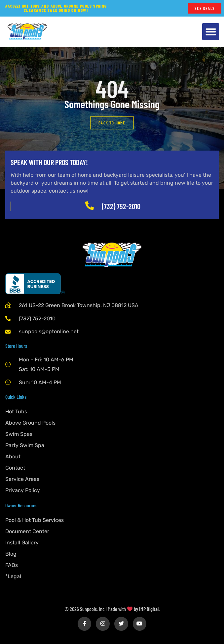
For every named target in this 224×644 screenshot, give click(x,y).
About (13, 457)
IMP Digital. (149, 609)
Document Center (27, 531)
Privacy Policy (23, 490)
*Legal (13, 576)
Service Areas (22, 479)
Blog (11, 554)
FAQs (12, 565)
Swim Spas (19, 434)
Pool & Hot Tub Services (35, 520)
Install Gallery (22, 543)
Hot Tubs (16, 412)
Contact (15, 468)
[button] (211, 32)
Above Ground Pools (30, 423)
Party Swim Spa (25, 445)
